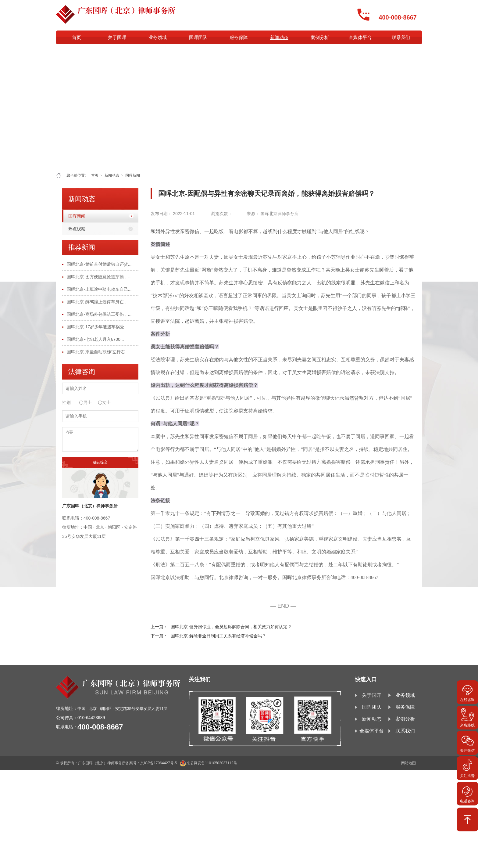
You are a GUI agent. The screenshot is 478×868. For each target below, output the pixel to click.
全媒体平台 (360, 37)
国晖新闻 (133, 175)
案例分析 (320, 37)
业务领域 (158, 37)
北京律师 (229, 577)
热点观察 (77, 229)
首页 (77, 37)
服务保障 (239, 37)
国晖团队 (198, 37)
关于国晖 (117, 37)
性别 (66, 402)
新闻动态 (279, 37)
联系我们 (401, 37)
